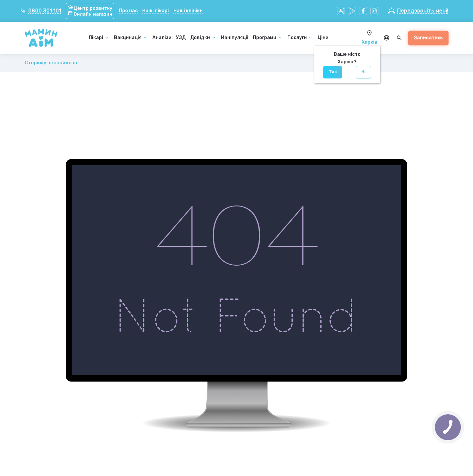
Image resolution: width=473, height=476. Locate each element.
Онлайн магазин (90, 14)
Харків (370, 42)
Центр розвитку (90, 8)
